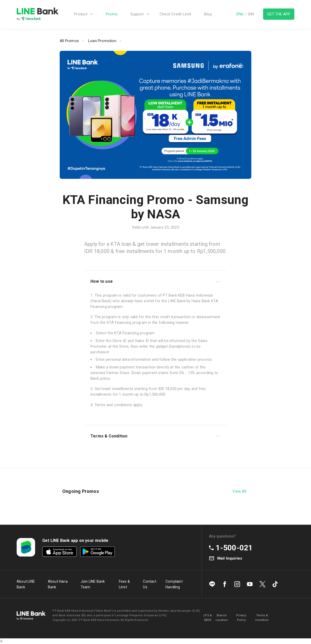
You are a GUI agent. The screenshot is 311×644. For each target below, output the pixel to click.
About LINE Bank (26, 584)
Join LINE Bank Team (93, 584)
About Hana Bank (58, 584)
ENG (240, 14)
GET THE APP (279, 14)
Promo (112, 14)
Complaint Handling (174, 584)
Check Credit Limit (175, 14)
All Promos (69, 41)
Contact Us (149, 584)
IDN (251, 14)
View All (239, 491)
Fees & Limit (124, 584)
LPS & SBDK (208, 618)
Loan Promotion (102, 41)
